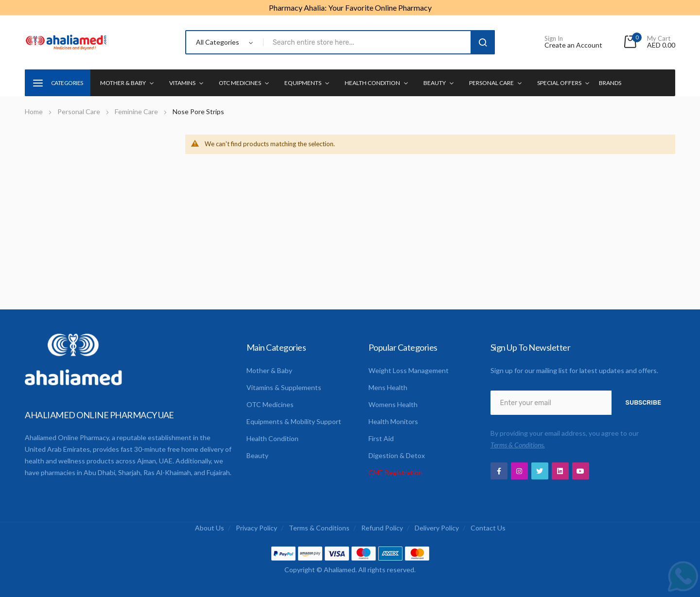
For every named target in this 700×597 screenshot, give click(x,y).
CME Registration (395, 472)
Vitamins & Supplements (284, 387)
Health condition (372, 83)
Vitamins (182, 83)
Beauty (435, 83)
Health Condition (272, 438)
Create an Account (573, 45)
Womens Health (393, 404)
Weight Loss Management (409, 370)
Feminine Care (137, 111)
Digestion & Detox (397, 455)
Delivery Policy (437, 528)
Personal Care (491, 83)
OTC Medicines (240, 83)
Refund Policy (382, 528)
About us (210, 528)
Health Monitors (393, 421)
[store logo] (66, 42)
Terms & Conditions (319, 528)
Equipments (303, 83)
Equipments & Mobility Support (294, 421)
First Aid (381, 438)
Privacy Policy (256, 528)
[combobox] (369, 42)
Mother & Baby (123, 83)
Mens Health (388, 387)
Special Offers (559, 83)
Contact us (488, 528)
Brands (610, 83)
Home (35, 111)
